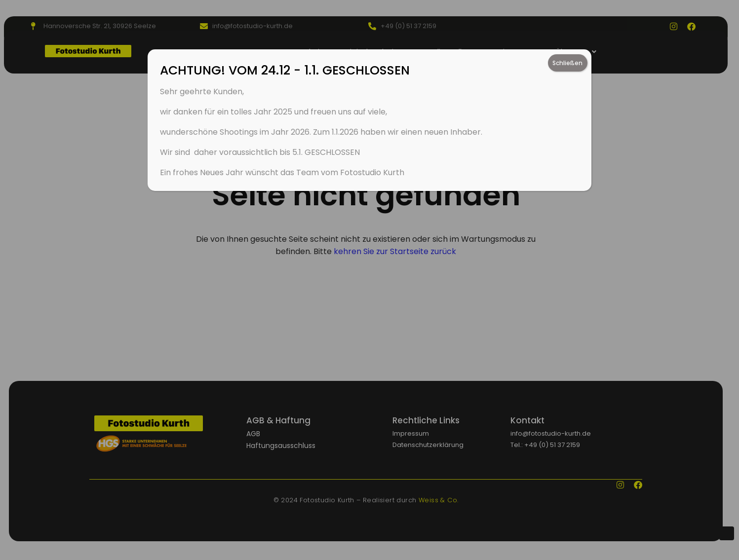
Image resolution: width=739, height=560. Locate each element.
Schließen (567, 63)
